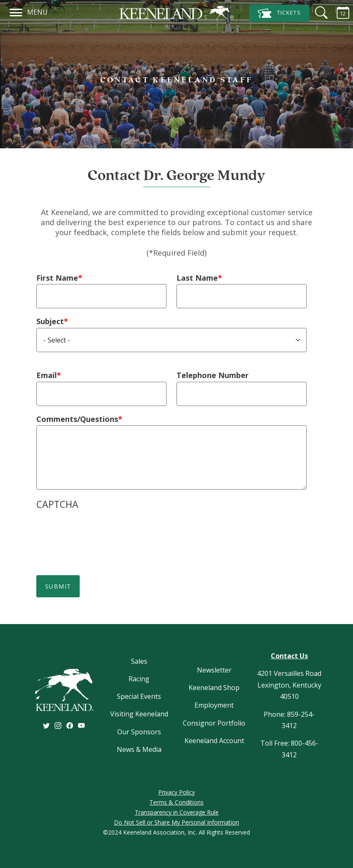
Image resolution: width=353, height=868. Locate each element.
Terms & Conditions (176, 802)
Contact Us (289, 656)
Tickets (279, 13)
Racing (139, 679)
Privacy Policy (176, 792)
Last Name (197, 278)
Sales (139, 661)
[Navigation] (16, 11)
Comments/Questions (77, 419)
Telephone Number (213, 375)
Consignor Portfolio (214, 723)
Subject (50, 321)
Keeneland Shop (214, 688)
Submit (58, 586)
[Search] (316, 13)
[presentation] (100, 532)
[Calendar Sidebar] (338, 13)
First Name (57, 278)
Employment (214, 705)
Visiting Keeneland (139, 714)
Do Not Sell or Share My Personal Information (176, 822)
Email (47, 375)
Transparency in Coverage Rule (177, 812)
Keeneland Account (214, 741)
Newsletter (214, 670)
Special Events (139, 696)
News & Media (139, 749)
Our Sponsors (139, 732)
